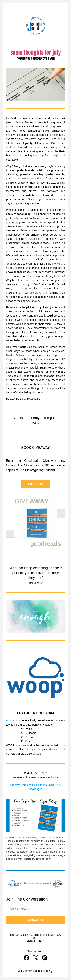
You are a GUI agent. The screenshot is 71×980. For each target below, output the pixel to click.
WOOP (10, 720)
